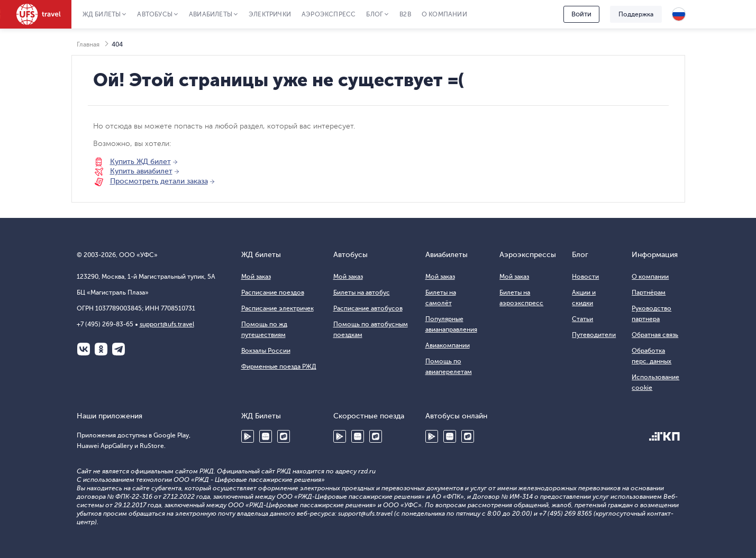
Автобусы (155, 14)
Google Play (248, 436)
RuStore (284, 436)
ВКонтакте (84, 349)
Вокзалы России (266, 351)
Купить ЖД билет (140, 162)
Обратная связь (655, 335)
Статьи (582, 319)
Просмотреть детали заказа (159, 181)
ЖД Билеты (102, 14)
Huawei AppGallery (266, 436)
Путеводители (594, 335)
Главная (88, 44)
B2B (405, 14)
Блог (375, 14)
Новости (585, 277)
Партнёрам (649, 292)
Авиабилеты (211, 14)
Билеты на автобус (362, 292)
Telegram (119, 349)
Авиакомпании (448, 345)
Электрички (270, 14)
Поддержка (636, 14)
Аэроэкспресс (329, 14)
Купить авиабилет (141, 171)
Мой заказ (256, 277)
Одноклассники (101, 349)
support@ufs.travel (167, 324)
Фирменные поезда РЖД (279, 367)
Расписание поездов (273, 292)
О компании (444, 14)
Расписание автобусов (368, 308)
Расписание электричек (277, 308)
